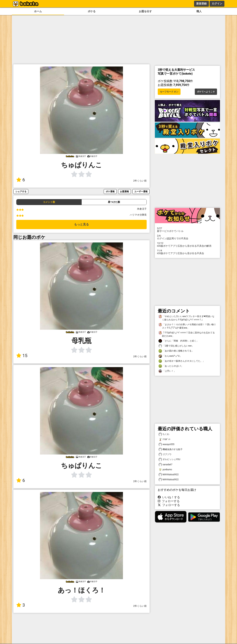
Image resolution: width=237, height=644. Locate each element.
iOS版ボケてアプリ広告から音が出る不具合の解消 (187, 244)
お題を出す (145, 11)
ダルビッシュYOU (169, 459)
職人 (199, 11)
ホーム (38, 11)
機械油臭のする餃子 (171, 449)
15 (22, 356)
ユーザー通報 (141, 191)
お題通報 (124, 191)
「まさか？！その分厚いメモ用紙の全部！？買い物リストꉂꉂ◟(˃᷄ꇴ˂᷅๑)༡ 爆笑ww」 (187, 326)
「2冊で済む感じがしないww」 (176, 346)
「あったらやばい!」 (171, 366)
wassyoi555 (166, 444)
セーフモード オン (169, 92)
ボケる (92, 11)
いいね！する (169, 497)
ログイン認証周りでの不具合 (187, 237)
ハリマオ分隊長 (138, 215)
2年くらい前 (140, 181)
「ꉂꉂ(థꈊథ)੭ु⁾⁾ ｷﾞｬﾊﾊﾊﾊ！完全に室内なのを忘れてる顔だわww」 (187, 334)
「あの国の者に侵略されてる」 (176, 351)
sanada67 (165, 465)
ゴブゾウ (165, 454)
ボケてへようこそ (206, 92)
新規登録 (201, 4)
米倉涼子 (142, 209)
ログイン (217, 4)
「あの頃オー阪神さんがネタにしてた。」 (182, 361)
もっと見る (81, 224)
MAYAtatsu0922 (169, 475)
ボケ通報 (110, 191)
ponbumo (165, 470)
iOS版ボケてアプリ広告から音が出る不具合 (187, 252)
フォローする (169, 501)
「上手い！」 (167, 371)
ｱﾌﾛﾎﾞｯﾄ (164, 439)
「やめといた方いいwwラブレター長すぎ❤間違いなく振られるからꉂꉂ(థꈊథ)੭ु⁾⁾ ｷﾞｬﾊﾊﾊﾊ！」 (186, 318)
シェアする (21, 191)
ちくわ (164, 434)
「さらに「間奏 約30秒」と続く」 (178, 341)
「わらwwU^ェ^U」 (170, 356)
